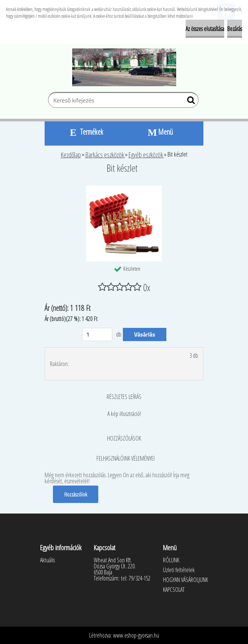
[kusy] (97, 334)
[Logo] (124, 67)
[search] (190, 102)
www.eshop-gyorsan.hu (136, 635)
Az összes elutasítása (205, 29)
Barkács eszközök (105, 155)
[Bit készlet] (124, 189)
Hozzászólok (76, 494)
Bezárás (235, 29)
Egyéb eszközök (146, 155)
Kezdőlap (71, 155)
